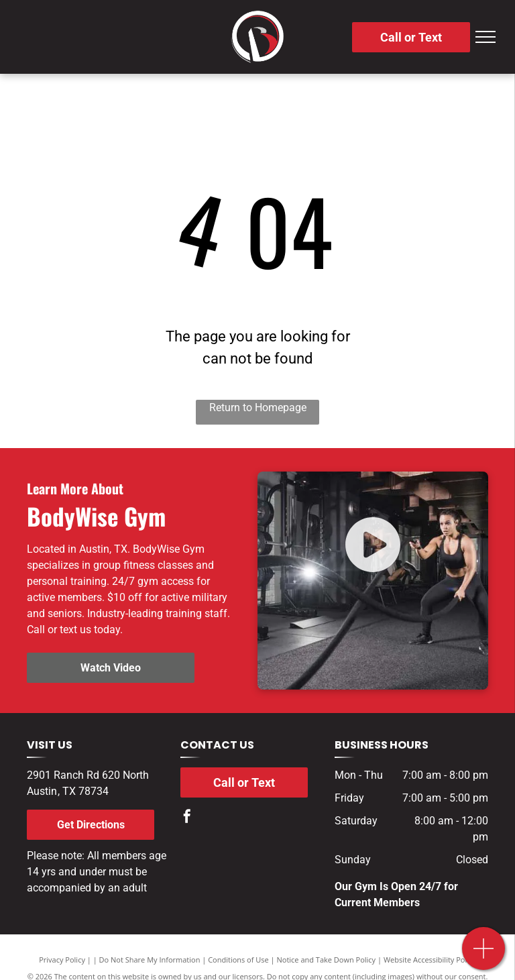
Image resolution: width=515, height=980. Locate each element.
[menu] (485, 37)
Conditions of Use (238, 960)
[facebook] (187, 818)
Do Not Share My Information (150, 960)
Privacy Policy (62, 960)
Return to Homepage (258, 407)
